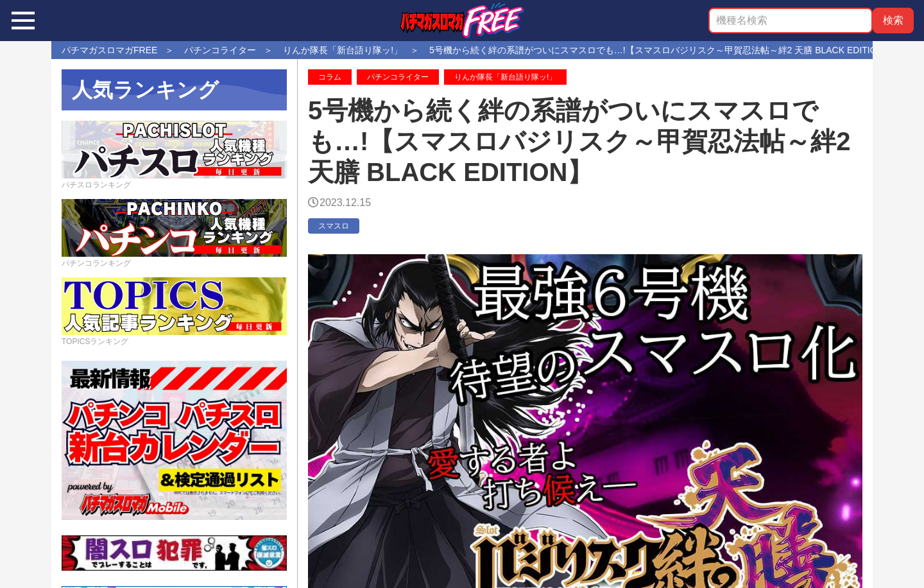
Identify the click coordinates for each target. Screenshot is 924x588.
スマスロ (334, 226)
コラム (330, 77)
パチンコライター (398, 77)
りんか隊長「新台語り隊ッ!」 (505, 77)
